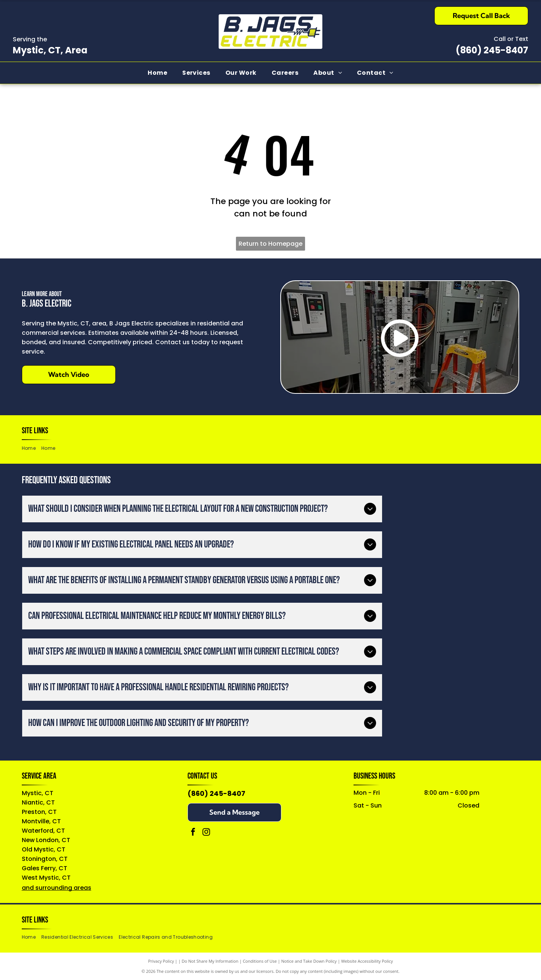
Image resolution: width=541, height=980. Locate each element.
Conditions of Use (260, 961)
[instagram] (206, 833)
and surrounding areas (57, 888)
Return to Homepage (270, 244)
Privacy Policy (161, 961)
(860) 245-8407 (492, 50)
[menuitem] (157, 73)
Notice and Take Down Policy (309, 961)
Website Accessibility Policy (367, 961)
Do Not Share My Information (210, 961)
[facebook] (193, 833)
